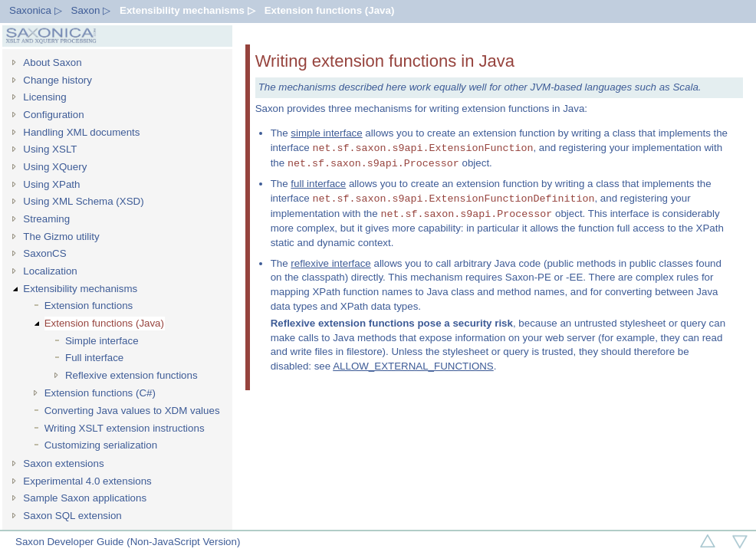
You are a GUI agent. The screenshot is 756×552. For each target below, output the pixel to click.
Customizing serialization (101, 445)
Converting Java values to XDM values (132, 411)
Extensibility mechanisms (80, 289)
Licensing (44, 97)
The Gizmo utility (61, 237)
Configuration (53, 115)
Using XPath (51, 184)
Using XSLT (50, 149)
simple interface (326, 133)
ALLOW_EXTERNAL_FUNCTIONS (413, 366)
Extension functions (89, 306)
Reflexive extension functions (131, 375)
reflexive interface (330, 263)
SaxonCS (44, 253)
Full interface (94, 358)
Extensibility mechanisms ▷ (187, 10)
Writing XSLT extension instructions (125, 428)
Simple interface (102, 341)
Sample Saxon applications (85, 498)
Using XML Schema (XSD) (83, 201)
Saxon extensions (63, 463)
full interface (318, 184)
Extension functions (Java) (330, 10)
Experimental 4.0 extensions (87, 481)
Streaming (46, 219)
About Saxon (52, 62)
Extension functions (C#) (100, 393)
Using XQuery (55, 167)
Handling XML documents (81, 132)
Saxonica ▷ (36, 10)
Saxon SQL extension (72, 516)
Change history (58, 80)
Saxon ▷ (91, 10)
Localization (50, 271)
